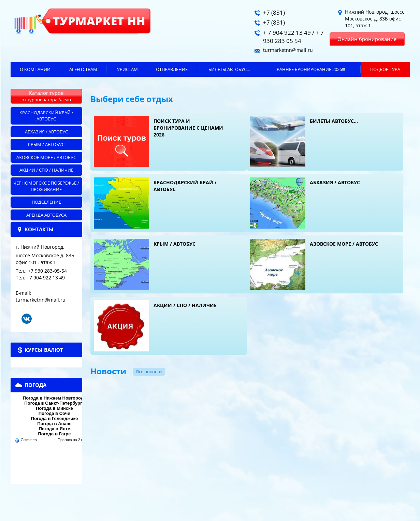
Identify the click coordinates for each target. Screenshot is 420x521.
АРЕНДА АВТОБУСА (46, 215)
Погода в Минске (54, 408)
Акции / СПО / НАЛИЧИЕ (46, 170)
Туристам (126, 69)
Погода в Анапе (54, 424)
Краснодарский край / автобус (46, 116)
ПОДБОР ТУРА (385, 69)
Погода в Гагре (54, 434)
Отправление (172, 69)
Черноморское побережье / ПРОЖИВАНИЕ (46, 186)
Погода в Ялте (54, 429)
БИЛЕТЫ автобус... (229, 69)
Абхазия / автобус (46, 132)
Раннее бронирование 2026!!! (311, 69)
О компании (35, 69)
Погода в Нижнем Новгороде (54, 398)
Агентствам (83, 69)
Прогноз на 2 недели (76, 440)
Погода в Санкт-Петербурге (54, 403)
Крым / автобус (46, 144)
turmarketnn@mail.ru (41, 300)
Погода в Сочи (55, 413)
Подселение (46, 202)
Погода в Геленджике (54, 418)
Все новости (149, 372)
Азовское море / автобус (46, 157)
